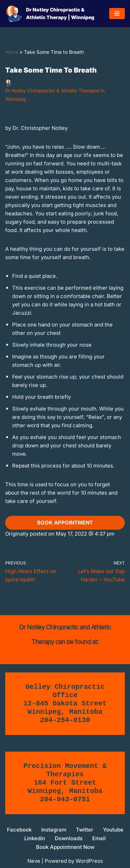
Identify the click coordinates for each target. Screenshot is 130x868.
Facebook (19, 830)
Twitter (85, 830)
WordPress (89, 861)
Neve (34, 861)
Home (12, 52)
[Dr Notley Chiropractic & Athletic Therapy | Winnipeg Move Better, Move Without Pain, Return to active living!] (52, 14)
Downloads (69, 838)
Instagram (54, 830)
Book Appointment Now (65, 847)
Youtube (113, 830)
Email (99, 838)
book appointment (65, 523)
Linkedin (35, 838)
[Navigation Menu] (117, 14)
